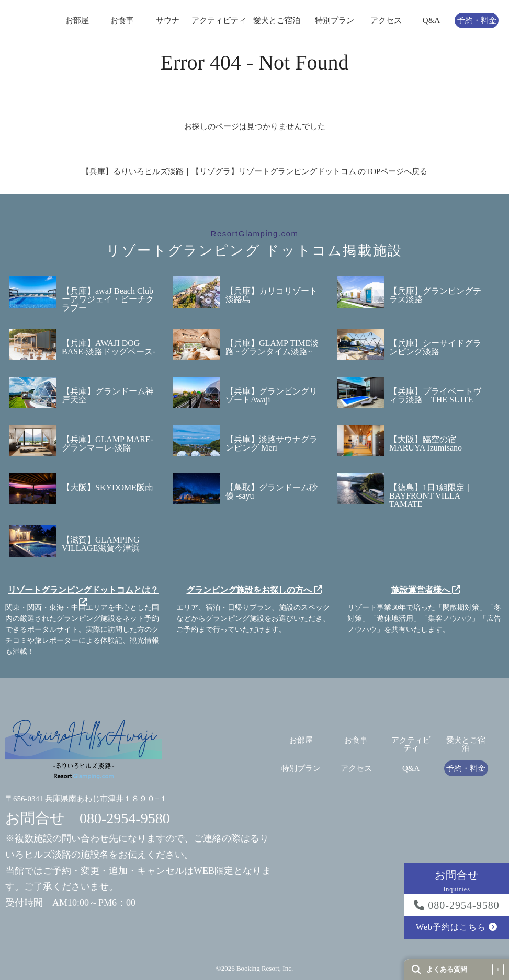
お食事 (122, 21)
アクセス (386, 21)
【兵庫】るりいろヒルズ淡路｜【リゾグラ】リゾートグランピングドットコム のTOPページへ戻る (255, 171)
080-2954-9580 (456, 905)
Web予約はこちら (457, 927)
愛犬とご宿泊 (277, 21)
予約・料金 (477, 21)
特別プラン (335, 21)
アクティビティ (219, 21)
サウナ (168, 21)
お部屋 (77, 21)
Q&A (431, 21)
